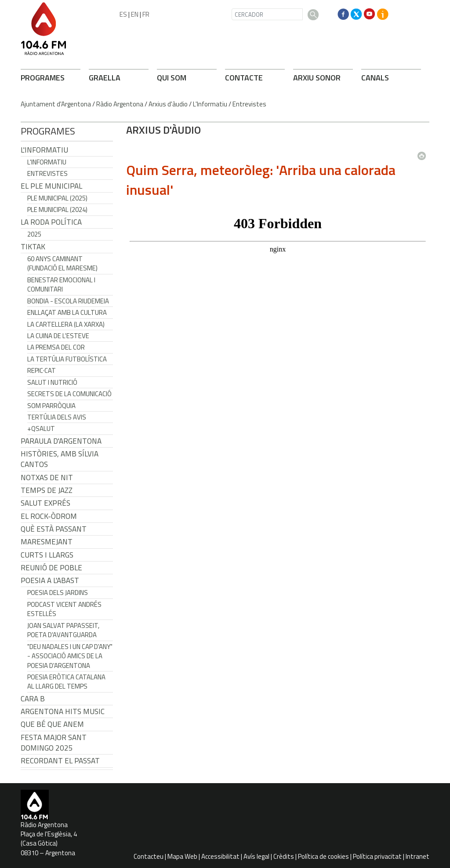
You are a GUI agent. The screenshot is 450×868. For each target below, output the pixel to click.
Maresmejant (47, 542)
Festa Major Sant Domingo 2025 (54, 743)
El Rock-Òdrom (49, 516)
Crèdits (284, 856)
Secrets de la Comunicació (69, 394)
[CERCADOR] (267, 14)
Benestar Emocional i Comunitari (61, 284)
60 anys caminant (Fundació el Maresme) (62, 263)
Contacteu (149, 856)
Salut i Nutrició (52, 382)
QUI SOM (172, 78)
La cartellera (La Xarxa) (66, 324)
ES (123, 14)
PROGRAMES (43, 78)
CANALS (375, 78)
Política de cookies (323, 856)
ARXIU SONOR (317, 78)
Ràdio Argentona (120, 104)
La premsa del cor (56, 347)
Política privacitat (377, 856)
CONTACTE (244, 78)
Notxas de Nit (47, 478)
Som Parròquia (51, 406)
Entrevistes (249, 104)
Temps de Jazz (47, 490)
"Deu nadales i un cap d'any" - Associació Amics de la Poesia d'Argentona (70, 656)
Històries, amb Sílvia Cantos (60, 459)
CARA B (33, 699)
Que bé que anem (52, 724)
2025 (34, 234)
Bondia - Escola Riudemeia (68, 301)
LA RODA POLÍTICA (51, 222)
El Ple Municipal (51, 186)
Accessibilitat (220, 856)
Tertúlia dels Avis (57, 417)
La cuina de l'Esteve (58, 336)
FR (146, 14)
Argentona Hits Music (63, 711)
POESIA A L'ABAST (50, 580)
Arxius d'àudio (168, 104)
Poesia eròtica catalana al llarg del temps (66, 682)
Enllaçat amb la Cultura (67, 312)
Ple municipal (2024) (57, 210)
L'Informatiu (210, 104)
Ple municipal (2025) (57, 198)
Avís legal (256, 856)
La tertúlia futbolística (67, 359)
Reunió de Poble (51, 568)
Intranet (417, 856)
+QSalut (41, 429)
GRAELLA (105, 78)
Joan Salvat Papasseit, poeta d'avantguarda (63, 630)
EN (135, 14)
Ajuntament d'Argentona (56, 104)
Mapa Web (182, 856)
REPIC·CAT (42, 370)
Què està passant (54, 529)
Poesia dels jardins (58, 593)
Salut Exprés (45, 503)
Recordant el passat (60, 761)
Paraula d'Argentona (61, 441)
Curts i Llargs (47, 555)
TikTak (33, 247)
